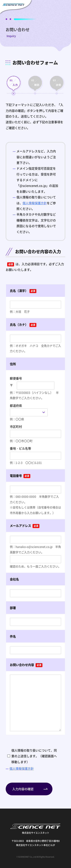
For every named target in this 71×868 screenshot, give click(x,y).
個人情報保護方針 (35, 203)
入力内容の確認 (23, 789)
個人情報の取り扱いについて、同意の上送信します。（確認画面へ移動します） (34, 756)
